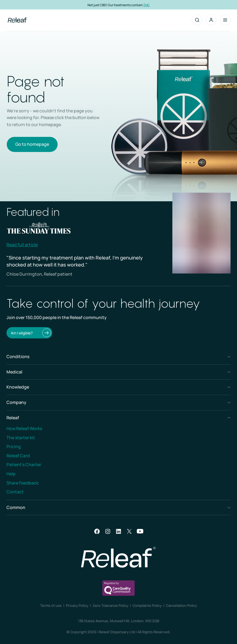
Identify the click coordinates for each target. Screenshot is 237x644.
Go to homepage (32, 144)
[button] (211, 20)
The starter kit (21, 438)
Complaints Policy (147, 605)
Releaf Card (18, 456)
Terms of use (51, 605)
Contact (15, 492)
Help (11, 474)
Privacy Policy (77, 605)
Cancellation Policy (181, 605)
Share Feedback (22, 483)
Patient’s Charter (24, 465)
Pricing (14, 446)
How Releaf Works (24, 428)
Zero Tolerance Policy (110, 605)
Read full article (22, 245)
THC (147, 5)
